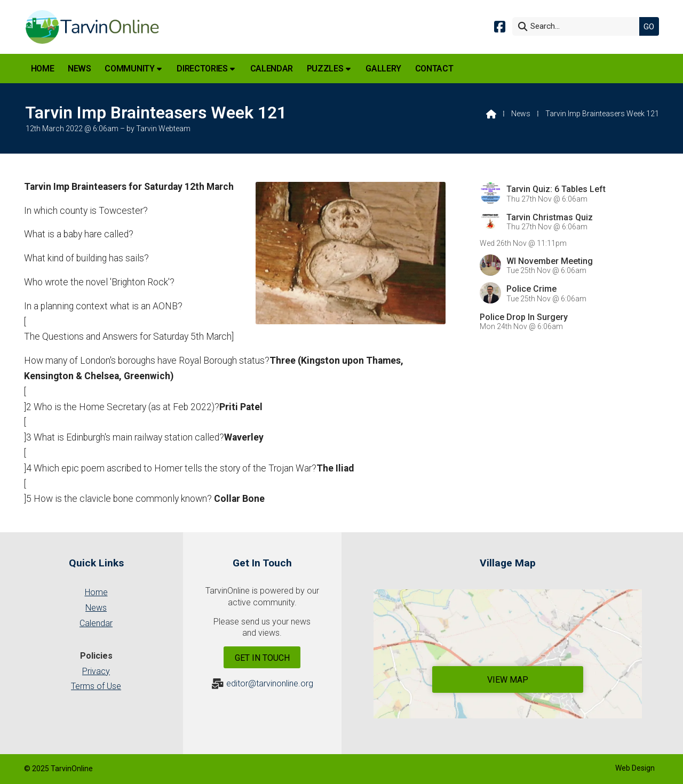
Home (96, 592)
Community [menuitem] (129, 69)
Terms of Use (96, 686)
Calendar (96, 623)
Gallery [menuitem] (383, 69)
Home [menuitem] (43, 69)
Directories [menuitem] (202, 69)
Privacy (96, 671)
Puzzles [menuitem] (325, 69)
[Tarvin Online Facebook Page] (500, 26)
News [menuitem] (80, 69)
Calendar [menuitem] (272, 69)
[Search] (578, 26)
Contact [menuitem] (434, 69)
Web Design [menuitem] (635, 768)
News (521, 114)
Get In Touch (262, 658)
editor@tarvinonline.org (270, 683)
